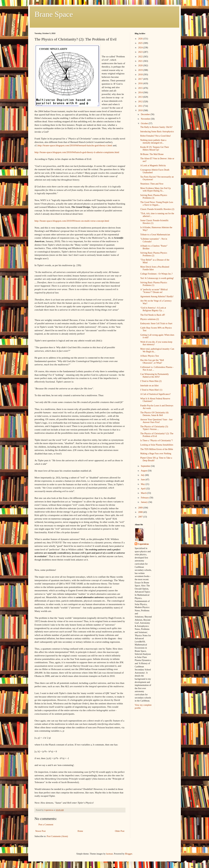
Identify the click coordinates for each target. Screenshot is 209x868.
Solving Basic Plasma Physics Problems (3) (154, 197)
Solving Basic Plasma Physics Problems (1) (154, 284)
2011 (141, 106)
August (144, 471)
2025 (141, 43)
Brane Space (54, 14)
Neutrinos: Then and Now (152, 184)
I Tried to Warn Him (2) (151, 381)
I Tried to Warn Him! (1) (151, 390)
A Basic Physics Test (150, 356)
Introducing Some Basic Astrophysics (157, 132)
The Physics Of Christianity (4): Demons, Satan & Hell (155, 414)
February (145, 498)
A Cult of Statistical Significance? (155, 394)
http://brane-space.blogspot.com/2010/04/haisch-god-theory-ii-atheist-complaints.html (77, 152)
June (143, 480)
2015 (141, 88)
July (143, 475)
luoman (109, 854)
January (145, 502)
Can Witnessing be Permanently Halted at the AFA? (155, 375)
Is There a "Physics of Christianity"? (157, 441)
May (143, 484)
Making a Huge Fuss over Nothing (156, 454)
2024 (141, 48)
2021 (141, 61)
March (144, 493)
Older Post (120, 831)
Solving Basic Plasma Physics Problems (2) (154, 254)
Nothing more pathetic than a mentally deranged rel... (153, 141)
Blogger (129, 854)
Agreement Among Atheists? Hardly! (157, 297)
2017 (141, 79)
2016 (141, 83)
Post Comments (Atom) (57, 836)
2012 (141, 102)
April (143, 489)
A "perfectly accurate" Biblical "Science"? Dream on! (154, 291)
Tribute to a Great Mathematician (155, 235)
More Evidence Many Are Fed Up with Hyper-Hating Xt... (155, 190)
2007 (141, 517)
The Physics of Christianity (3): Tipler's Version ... (154, 428)
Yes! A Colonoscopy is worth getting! (157, 278)
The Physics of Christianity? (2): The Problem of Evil (157, 435)
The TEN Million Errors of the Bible (157, 449)
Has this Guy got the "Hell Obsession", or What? (152, 362)
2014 (141, 92)
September (146, 466)
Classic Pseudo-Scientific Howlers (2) (157, 209)
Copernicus (143, 544)
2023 (141, 52)
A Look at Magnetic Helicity (153, 166)
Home (80, 831)
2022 (141, 57)
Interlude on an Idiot (149, 386)
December (146, 114)
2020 (141, 65)
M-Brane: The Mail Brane (152, 154)
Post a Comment (46, 825)
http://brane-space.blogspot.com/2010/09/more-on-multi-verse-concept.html (72, 221)
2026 (141, 39)
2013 (141, 97)
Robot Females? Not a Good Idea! (156, 136)
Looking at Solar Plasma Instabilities (157, 445)
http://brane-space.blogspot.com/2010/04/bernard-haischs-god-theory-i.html (75, 145)
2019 (141, 70)
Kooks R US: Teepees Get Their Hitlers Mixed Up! (155, 148)
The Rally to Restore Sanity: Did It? (156, 127)
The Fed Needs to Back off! (153, 315)
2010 (141, 110)
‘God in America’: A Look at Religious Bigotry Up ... (153, 309)
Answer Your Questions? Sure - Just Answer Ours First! (156, 421)
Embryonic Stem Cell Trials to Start (156, 323)
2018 (141, 75)
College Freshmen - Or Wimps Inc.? (156, 274)
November (146, 119)
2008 (141, 512)
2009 (141, 508)
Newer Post (40, 831)
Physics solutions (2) (150, 319)
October (145, 123)
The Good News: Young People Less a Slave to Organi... (157, 204)
